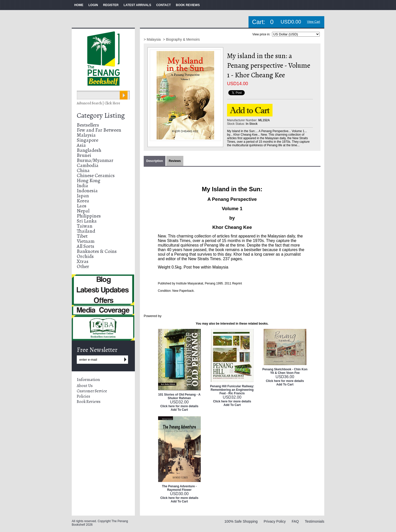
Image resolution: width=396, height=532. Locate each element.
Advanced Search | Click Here (98, 103)
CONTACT (163, 5)
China (83, 170)
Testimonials (315, 521)
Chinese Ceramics (96, 175)
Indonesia (87, 191)
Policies (83, 396)
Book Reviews (89, 402)
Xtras (83, 261)
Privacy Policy (275, 521)
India (82, 186)
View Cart (314, 22)
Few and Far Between (99, 130)
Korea (83, 201)
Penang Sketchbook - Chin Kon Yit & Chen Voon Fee (285, 371)
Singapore (88, 140)
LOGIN (93, 5)
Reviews (175, 161)
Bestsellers (88, 125)
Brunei (84, 155)
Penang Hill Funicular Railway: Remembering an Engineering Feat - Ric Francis (232, 390)
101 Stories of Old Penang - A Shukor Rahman (179, 396)
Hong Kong (89, 180)
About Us (85, 386)
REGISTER (111, 5)
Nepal (83, 211)
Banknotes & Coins (97, 251)
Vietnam (86, 241)
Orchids (85, 256)
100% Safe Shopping (241, 521)
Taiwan (85, 226)
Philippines (89, 216)
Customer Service (92, 391)
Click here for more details (179, 406)
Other (83, 266)
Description (155, 161)
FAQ (295, 521)
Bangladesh (89, 150)
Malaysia (86, 135)
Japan (83, 196)
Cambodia (88, 165)
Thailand (86, 231)
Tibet (82, 236)
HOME (79, 5)
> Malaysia (153, 39)
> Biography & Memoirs (181, 39)
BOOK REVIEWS (188, 5)
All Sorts (85, 246)
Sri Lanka (87, 221)
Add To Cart (179, 410)
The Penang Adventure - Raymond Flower (179, 488)
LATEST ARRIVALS (137, 5)
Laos (82, 206)
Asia (81, 145)
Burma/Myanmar (95, 160)
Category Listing (101, 115)
